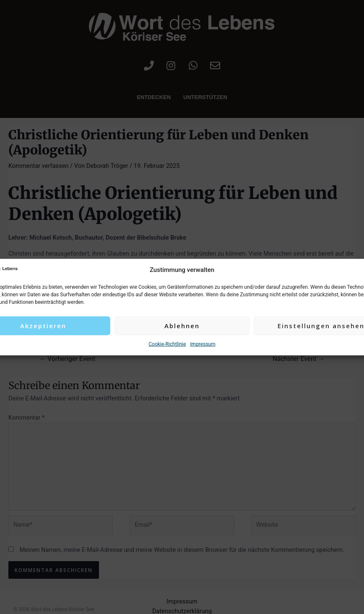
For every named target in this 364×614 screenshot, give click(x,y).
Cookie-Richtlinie (167, 344)
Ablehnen (182, 326)
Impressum (203, 344)
